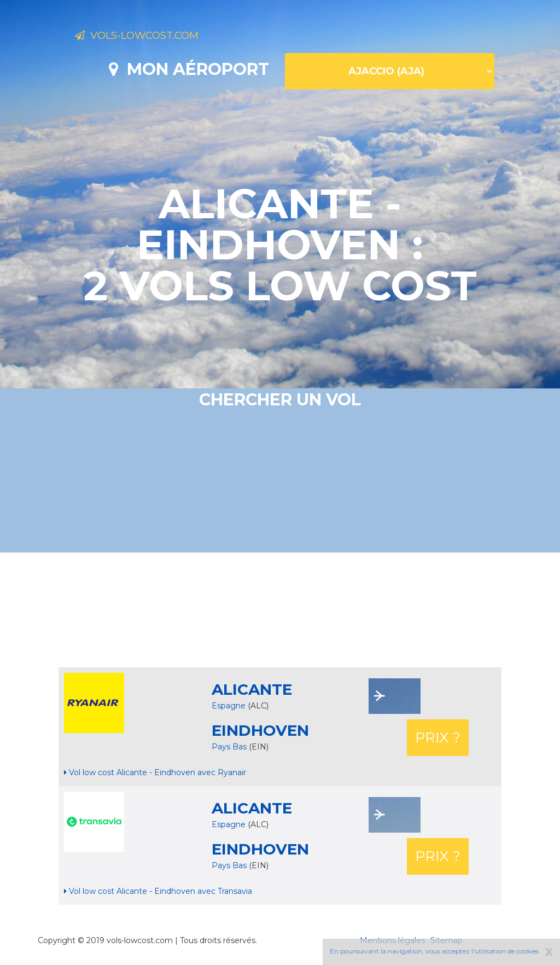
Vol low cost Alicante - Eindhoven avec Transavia (158, 891)
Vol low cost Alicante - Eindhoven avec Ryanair (155, 772)
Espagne (229, 706)
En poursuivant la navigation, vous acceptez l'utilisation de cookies (434, 951)
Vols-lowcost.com (161, 37)
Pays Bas (230, 747)
